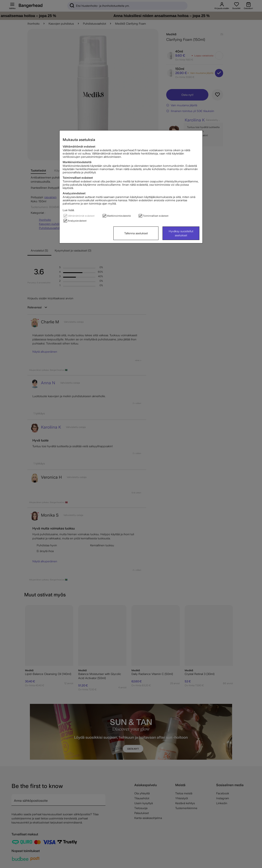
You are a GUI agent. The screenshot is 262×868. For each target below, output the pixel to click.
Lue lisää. (69, 210)
